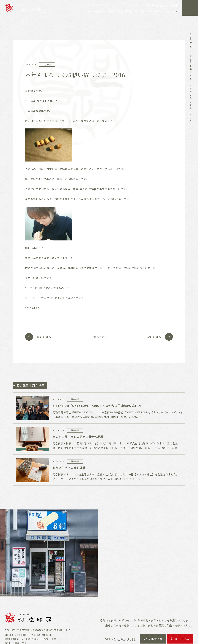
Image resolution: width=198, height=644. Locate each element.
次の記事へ (153, 337)
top (191, 32)
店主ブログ (191, 50)
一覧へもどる (99, 337)
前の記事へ (45, 337)
